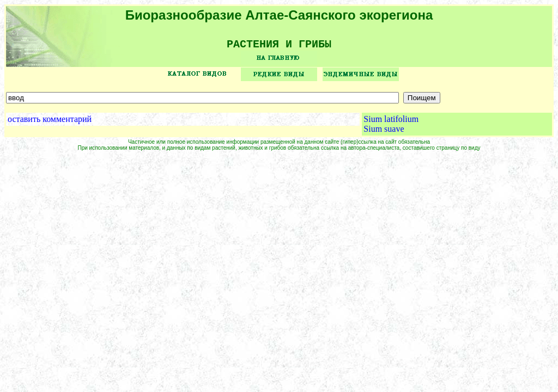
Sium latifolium (391, 123)
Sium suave (384, 133)
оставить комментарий (50, 123)
